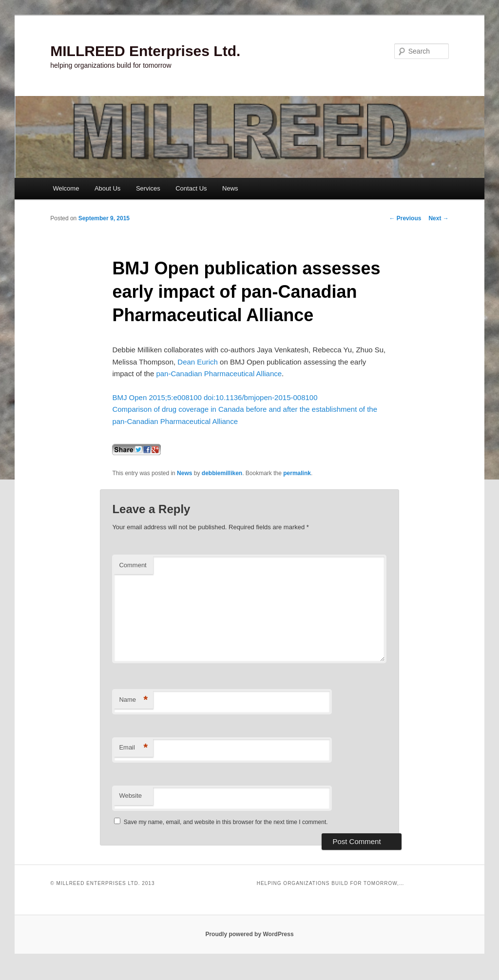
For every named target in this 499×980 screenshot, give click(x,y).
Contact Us (191, 188)
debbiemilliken (222, 473)
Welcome (66, 188)
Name (133, 700)
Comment (133, 565)
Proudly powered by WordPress (249, 934)
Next (438, 218)
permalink (297, 473)
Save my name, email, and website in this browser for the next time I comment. (226, 822)
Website (130, 796)
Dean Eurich (198, 362)
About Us (107, 188)
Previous (405, 218)
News (230, 188)
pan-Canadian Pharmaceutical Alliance (219, 374)
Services (148, 188)
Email (133, 748)
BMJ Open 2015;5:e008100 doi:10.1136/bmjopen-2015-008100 (215, 397)
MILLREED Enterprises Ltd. (145, 51)
